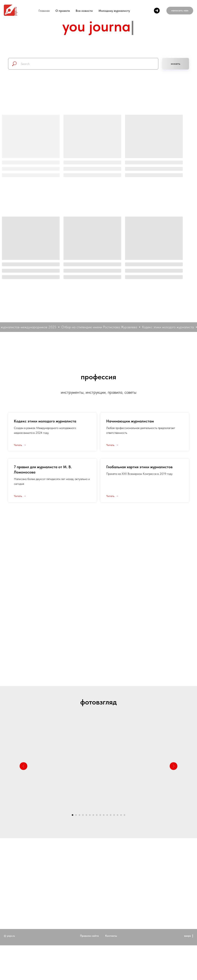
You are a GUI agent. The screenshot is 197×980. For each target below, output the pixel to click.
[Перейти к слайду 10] (104, 815)
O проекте (63, 11)
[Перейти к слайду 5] (86, 815)
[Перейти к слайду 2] (76, 815)
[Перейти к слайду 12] (111, 815)
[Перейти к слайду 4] (83, 815)
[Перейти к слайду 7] (93, 815)
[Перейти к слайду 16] (124, 815)
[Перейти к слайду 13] (114, 815)
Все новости (84, 11)
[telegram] (157, 11)
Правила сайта (89, 950)
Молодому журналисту (114, 11)
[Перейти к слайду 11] (107, 815)
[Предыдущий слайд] (23, 766)
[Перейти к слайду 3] (79, 815)
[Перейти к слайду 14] (118, 815)
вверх (189, 950)
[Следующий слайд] (174, 766)
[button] (180, 11)
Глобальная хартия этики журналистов (139, 467)
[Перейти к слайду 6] (90, 815)
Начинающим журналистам (130, 421)
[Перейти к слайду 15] (121, 815)
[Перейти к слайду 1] (73, 815)
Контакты (111, 950)
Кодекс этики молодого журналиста (45, 421)
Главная (44, 11)
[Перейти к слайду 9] (100, 815)
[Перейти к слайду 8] (97, 815)
